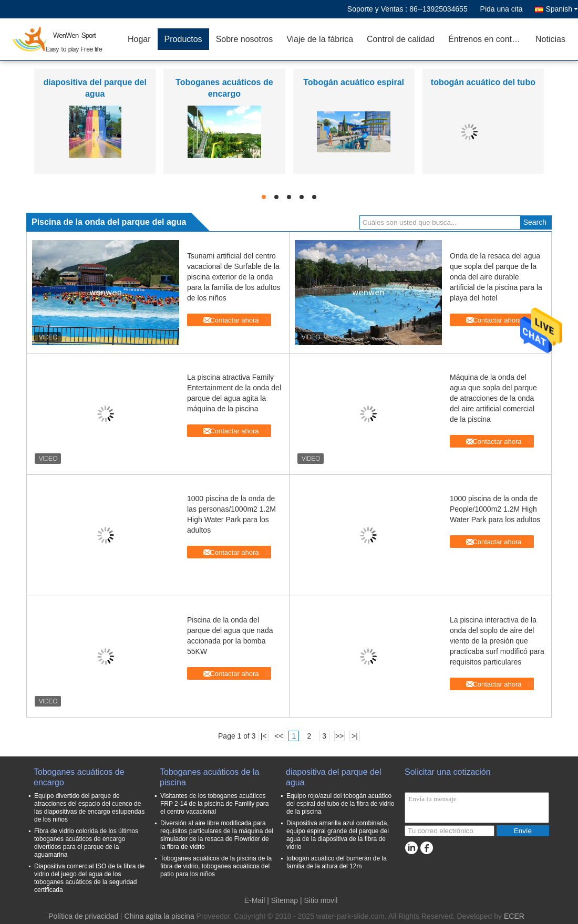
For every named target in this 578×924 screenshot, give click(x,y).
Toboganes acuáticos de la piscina (209, 777)
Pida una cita (502, 9)
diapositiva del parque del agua (333, 777)
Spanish (562, 9)
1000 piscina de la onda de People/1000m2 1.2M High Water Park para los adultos (495, 509)
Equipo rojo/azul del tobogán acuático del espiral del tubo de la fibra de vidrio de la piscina (340, 804)
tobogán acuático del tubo (483, 82)
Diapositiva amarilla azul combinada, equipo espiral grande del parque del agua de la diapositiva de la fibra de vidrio (338, 835)
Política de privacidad (83, 916)
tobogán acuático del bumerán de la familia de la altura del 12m (337, 862)
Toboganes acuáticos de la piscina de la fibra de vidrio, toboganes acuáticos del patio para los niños (216, 866)
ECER (514, 916)
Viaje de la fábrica (320, 39)
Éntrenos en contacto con (488, 39)
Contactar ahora (234, 320)
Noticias (550, 39)
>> (339, 736)
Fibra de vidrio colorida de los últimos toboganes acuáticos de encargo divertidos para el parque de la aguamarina (86, 843)
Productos (183, 39)
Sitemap (285, 900)
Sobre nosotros (245, 39)
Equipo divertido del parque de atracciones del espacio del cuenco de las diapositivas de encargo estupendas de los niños (89, 808)
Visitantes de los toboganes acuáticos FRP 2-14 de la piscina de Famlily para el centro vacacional (215, 804)
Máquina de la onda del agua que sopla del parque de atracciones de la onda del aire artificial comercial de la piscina (493, 398)
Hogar (139, 39)
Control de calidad (401, 39)
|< (264, 736)
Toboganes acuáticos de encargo (79, 777)
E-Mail (255, 900)
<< (278, 736)
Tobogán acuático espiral (354, 82)
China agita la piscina (159, 916)
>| (355, 736)
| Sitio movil (319, 900)
